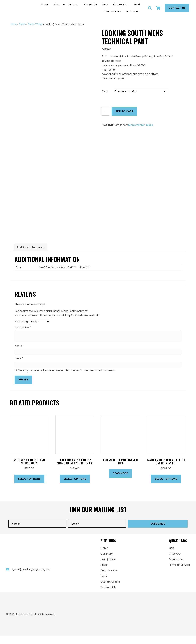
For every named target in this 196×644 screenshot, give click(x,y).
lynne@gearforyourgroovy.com (32, 578)
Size (104, 99)
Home (13, 32)
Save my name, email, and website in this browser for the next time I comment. (67, 379)
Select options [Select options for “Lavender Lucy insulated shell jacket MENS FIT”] (166, 487)
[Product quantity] (105, 119)
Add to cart (124, 119)
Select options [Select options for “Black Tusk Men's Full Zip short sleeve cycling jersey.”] (75, 487)
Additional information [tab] (31, 255)
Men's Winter (35, 32)
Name (19, 354)
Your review (23, 335)
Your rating (22, 330)
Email (19, 366)
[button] (66, 9)
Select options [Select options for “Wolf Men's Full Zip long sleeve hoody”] (29, 487)
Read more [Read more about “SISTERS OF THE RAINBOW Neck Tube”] (120, 481)
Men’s (22, 32)
